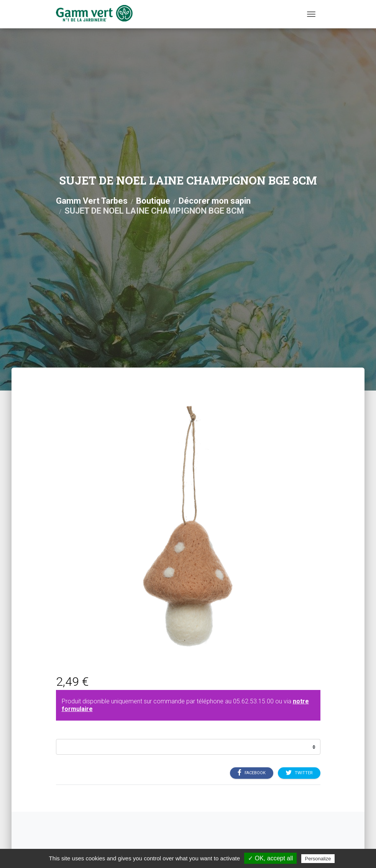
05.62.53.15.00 (253, 701)
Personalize (318, 859)
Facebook (252, 773)
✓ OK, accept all (270, 858)
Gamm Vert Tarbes (92, 201)
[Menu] (311, 14)
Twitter (299, 773)
